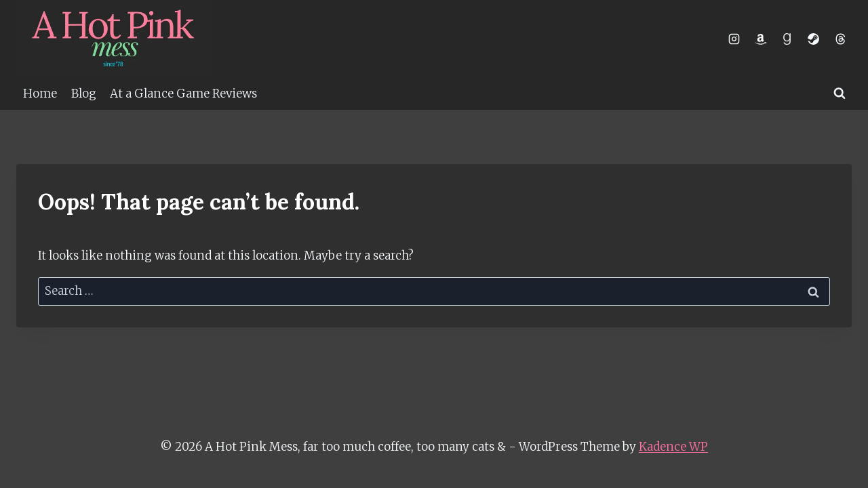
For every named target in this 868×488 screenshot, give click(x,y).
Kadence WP (673, 447)
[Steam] (814, 39)
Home (40, 94)
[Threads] (840, 39)
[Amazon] (761, 39)
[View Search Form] (840, 94)
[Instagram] (734, 39)
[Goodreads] (787, 39)
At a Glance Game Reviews (183, 94)
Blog (84, 94)
